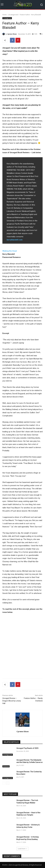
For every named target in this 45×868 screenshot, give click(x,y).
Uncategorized (13, 15)
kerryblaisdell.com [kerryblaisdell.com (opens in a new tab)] (15, 240)
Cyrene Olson (12, 34)
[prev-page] (4, 783)
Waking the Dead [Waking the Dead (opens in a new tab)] (10, 251)
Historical (6, 766)
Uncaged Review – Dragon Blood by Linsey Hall (12, 701)
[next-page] (8, 783)
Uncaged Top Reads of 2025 (27, 748)
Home (4, 15)
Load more (22, 849)
